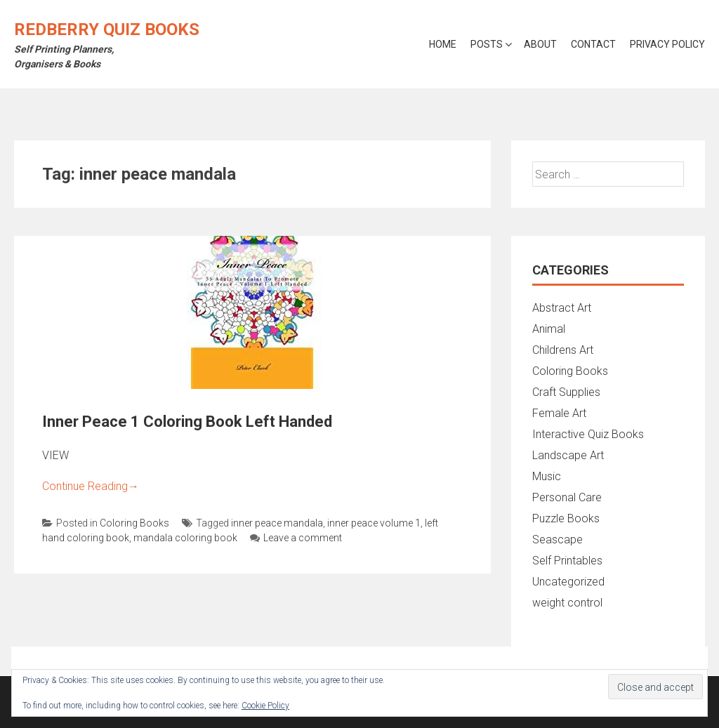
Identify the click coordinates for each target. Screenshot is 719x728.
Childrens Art (563, 350)
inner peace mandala (277, 523)
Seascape (558, 540)
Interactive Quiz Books (588, 434)
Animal (549, 329)
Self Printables (567, 561)
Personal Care (567, 497)
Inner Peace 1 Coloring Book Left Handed (187, 422)
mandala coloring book (185, 538)
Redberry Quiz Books (107, 29)
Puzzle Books (566, 518)
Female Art (559, 413)
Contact (593, 44)
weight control (567, 603)
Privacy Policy (667, 44)
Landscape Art (568, 455)
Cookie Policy (265, 706)
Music (547, 476)
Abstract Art (562, 308)
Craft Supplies (566, 392)
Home (443, 44)
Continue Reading (91, 486)
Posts (487, 44)
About (540, 44)
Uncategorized (568, 582)
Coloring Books (134, 523)
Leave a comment (296, 538)
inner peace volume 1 (374, 523)
